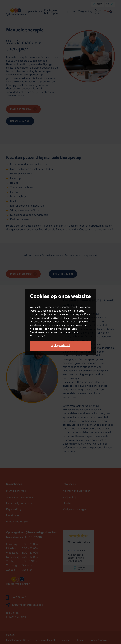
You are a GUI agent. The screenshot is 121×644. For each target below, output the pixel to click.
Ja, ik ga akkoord (60, 346)
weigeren (72, 322)
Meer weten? (37, 336)
